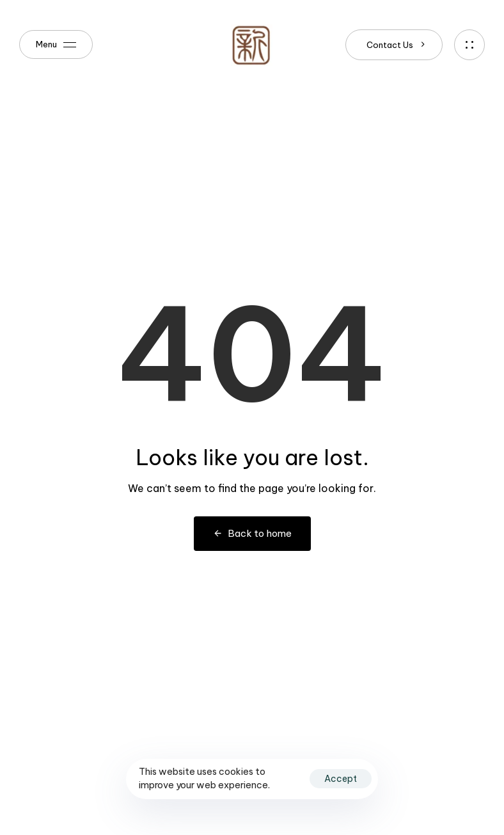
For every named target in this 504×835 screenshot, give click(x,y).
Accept (341, 779)
